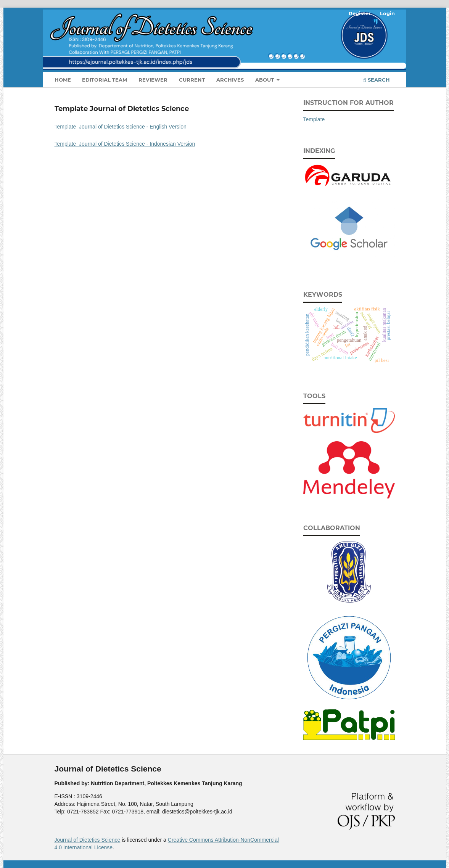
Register (360, 13)
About (265, 80)
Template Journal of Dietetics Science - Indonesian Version (125, 144)
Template (314, 119)
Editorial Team (105, 80)
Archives (230, 80)
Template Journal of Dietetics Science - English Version (121, 127)
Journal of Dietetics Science (88, 840)
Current (192, 80)
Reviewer (153, 80)
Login (387, 13)
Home (63, 80)
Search (376, 80)
